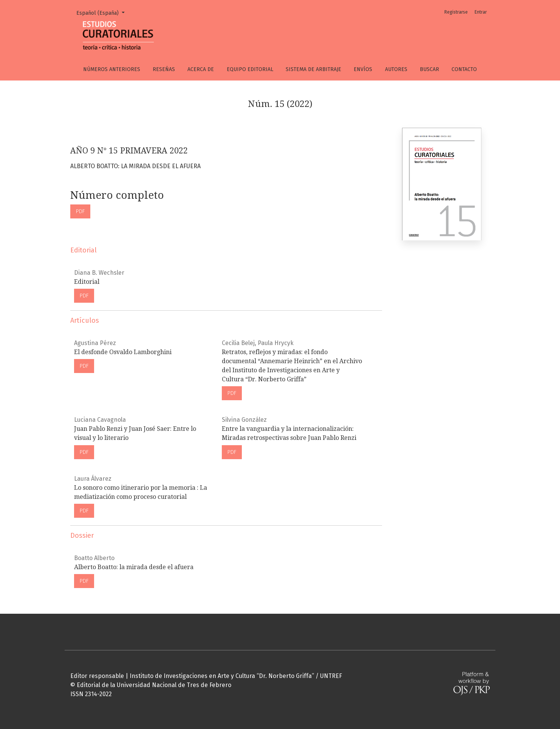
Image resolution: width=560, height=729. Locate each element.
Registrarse (456, 12)
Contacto (464, 69)
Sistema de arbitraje (313, 69)
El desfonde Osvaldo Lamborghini (123, 352)
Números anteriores (112, 69)
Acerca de (201, 69)
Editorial (87, 282)
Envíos (363, 69)
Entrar (481, 12)
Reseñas (164, 69)
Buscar (429, 69)
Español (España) (103, 12)
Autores (396, 69)
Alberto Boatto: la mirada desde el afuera (134, 567)
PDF (80, 211)
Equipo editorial (250, 69)
